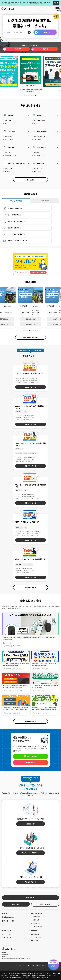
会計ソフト (7, 153)
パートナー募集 (8, 921)
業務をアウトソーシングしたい (16, 240)
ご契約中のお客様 (48, 904)
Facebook (35, 934)
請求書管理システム (9, 155)
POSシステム (8, 136)
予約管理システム (38, 139)
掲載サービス (8, 169)
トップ (5, 913)
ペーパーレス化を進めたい (14, 234)
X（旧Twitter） (37, 937)
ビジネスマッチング (38, 155)
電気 (5, 123)
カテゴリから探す (37, 926)
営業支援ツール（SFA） (39, 136)
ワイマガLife (7, 937)
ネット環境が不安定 (12, 215)
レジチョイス (30, 965)
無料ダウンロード (35, 387)
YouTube (35, 941)
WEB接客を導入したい (13, 209)
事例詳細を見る (30, 324)
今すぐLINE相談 (35, 756)
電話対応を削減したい (13, 228)
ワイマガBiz (6, 934)
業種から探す (36, 920)
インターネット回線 (38, 120)
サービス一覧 (37, 913)
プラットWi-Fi (20, 965)
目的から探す (36, 923)
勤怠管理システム (38, 171)
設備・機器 (7, 120)
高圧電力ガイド (41, 965)
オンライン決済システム (11, 139)
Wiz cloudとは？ (9, 917)
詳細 (56, 3)
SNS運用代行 (7, 171)
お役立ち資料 (20, 904)
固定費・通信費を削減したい (15, 221)
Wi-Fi (34, 123)
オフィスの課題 (16, 201)
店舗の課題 (45, 200)
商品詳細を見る (30, 319)
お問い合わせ (42, 898)
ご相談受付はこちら (35, 763)
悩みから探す (36, 917)
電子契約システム (38, 169)
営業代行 (35, 153)
